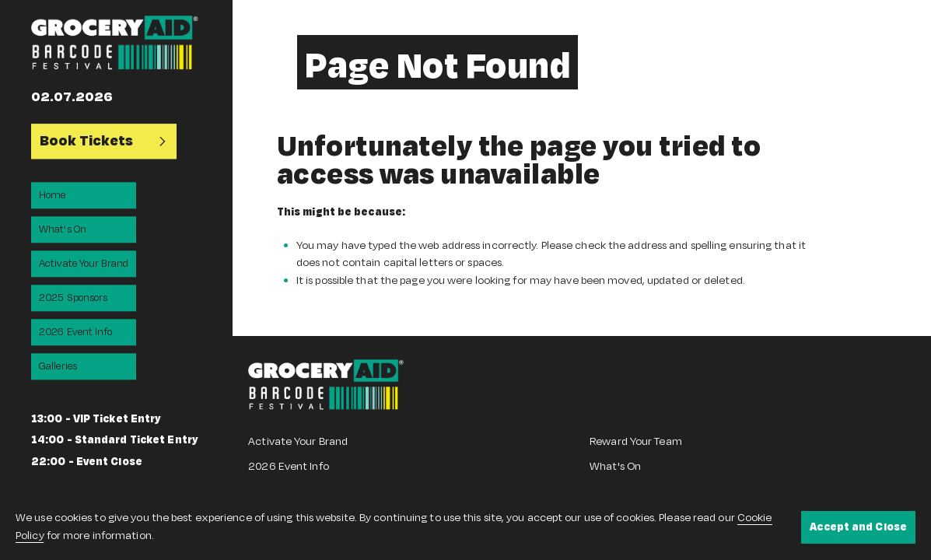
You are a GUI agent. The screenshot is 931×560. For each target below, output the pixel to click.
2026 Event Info (76, 332)
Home (52, 195)
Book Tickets (104, 141)
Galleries (58, 366)
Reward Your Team (636, 441)
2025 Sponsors (73, 298)
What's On (63, 229)
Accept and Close (858, 527)
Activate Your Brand (84, 264)
